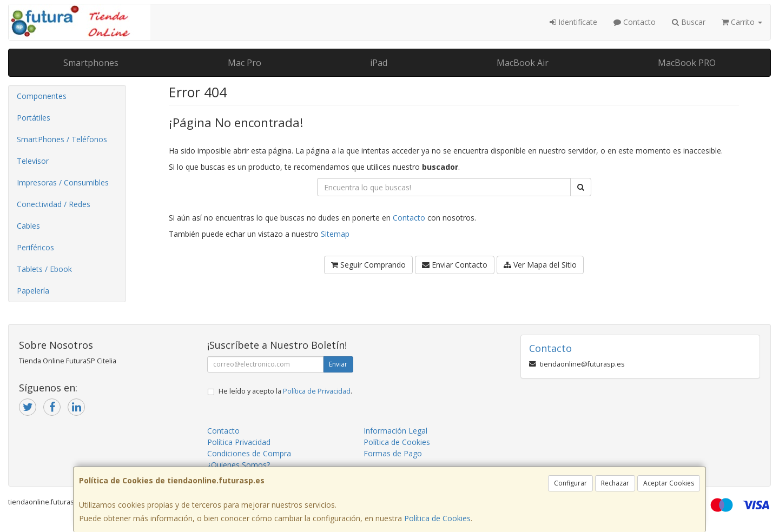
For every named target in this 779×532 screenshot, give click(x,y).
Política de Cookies (437, 518)
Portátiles (34, 118)
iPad (379, 63)
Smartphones (91, 63)
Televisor (33, 161)
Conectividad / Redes (54, 204)
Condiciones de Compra (249, 453)
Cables (28, 226)
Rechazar (615, 483)
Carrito (742, 22)
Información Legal (395, 431)
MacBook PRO (687, 63)
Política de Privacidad (317, 391)
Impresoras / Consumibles (63, 182)
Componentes (42, 96)
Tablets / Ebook (44, 269)
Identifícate (573, 22)
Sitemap (335, 234)
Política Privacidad (239, 442)
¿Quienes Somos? (239, 465)
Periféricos (35, 247)
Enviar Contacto (455, 265)
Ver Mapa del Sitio (540, 265)
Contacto (635, 22)
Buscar (689, 22)
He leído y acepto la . (285, 391)
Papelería (33, 291)
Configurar (570, 483)
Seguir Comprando (368, 265)
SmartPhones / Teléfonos (62, 139)
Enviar (338, 364)
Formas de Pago (393, 453)
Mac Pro (245, 63)
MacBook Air (523, 63)
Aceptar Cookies (669, 483)
